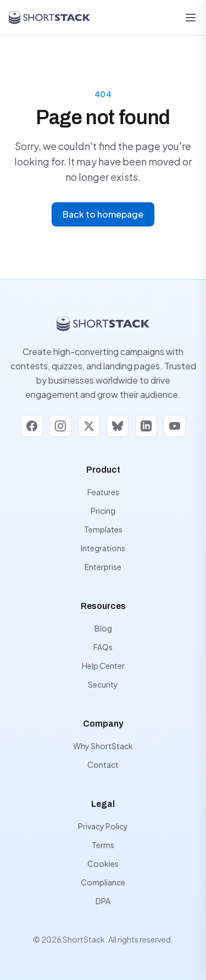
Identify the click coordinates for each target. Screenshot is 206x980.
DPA (103, 901)
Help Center (103, 666)
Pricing (103, 511)
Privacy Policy (103, 826)
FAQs (103, 647)
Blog (103, 628)
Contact (103, 765)
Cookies (103, 863)
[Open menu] (191, 18)
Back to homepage (103, 214)
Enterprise (103, 567)
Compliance (103, 882)
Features (103, 492)
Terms (103, 845)
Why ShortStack (103, 746)
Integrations (103, 548)
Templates (103, 529)
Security (103, 684)
